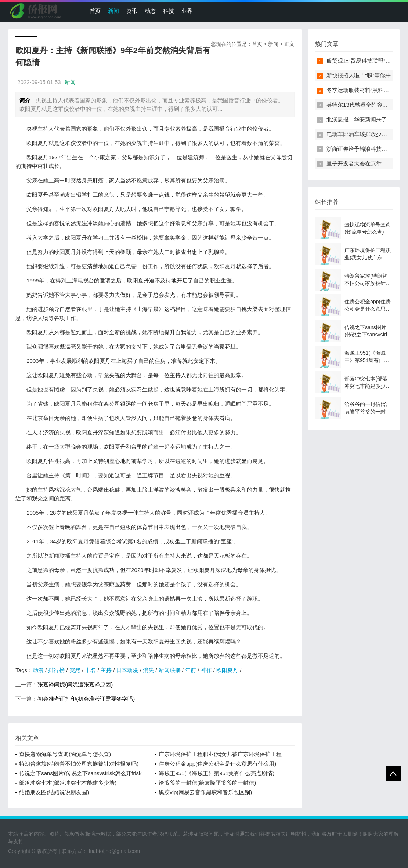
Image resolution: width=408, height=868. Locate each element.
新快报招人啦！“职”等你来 (359, 75)
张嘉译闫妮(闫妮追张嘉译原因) (75, 684)
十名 (90, 670)
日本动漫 (127, 670)
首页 (95, 11)
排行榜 (56, 670)
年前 (191, 670)
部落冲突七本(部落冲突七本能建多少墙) (68, 783)
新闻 (113, 11)
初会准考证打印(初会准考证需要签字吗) (86, 699)
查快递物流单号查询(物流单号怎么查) (65, 754)
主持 (106, 670)
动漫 (38, 670)
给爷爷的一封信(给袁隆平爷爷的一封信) (207, 783)
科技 (169, 11)
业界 (187, 11)
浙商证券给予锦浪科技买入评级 (365, 149)
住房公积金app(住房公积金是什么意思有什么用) (217, 764)
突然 (75, 670)
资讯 (132, 11)
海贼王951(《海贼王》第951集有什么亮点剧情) (216, 773)
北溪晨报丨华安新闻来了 (357, 119)
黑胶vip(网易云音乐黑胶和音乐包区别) (205, 792)
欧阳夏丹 (227, 670)
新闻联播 (170, 670)
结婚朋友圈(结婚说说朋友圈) (54, 792)
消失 (148, 670)
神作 (206, 670)
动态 (150, 11)
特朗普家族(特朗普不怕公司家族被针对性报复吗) (79, 764)
